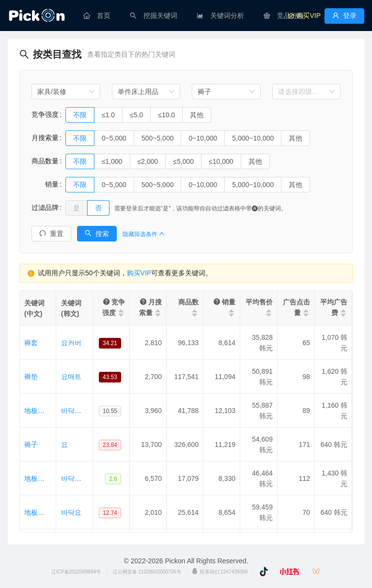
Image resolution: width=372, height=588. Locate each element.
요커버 (71, 343)
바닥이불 (75, 411)
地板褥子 (38, 512)
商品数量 (45, 161)
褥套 (31, 343)
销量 (45, 184)
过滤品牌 (45, 207)
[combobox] (66, 92)
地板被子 (38, 411)
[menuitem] (97, 16)
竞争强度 (45, 114)
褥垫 (31, 377)
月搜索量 (45, 138)
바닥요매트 (78, 478)
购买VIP (139, 273)
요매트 (71, 377)
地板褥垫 (38, 478)
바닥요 (71, 512)
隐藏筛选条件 (144, 234)
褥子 (31, 445)
